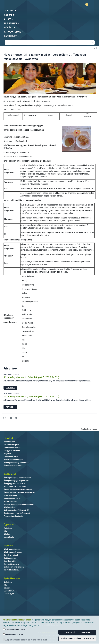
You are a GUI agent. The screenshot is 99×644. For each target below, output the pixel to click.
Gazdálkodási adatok (12, 448)
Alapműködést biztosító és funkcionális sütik (25, 640)
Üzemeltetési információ (13, 466)
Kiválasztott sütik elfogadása (77, 639)
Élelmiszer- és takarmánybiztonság (18, 489)
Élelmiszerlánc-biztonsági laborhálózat (19, 492)
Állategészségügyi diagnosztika (16, 481)
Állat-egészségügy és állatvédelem (17, 478)
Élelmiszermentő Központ (14, 567)
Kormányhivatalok (11, 555)
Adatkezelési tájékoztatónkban (17, 620)
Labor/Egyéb (9, 537)
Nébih (25, 4)
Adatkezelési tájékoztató (13, 460)
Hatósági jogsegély (11, 564)
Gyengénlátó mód (88, 4)
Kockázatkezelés (10, 501)
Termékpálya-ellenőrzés (13, 516)
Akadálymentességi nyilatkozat (16, 463)
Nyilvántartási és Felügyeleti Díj (16, 510)
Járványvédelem (10, 495)
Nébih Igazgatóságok (12, 549)
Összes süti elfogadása (77, 632)
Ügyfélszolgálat (10, 561)
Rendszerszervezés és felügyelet (17, 513)
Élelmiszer (8, 528)
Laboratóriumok (10, 591)
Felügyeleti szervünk (12, 451)
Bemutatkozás (9, 442)
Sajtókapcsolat (10, 558)
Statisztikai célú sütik (14, 630)
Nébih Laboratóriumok (13, 552)
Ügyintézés (9, 525)
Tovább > (10, 388)
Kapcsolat (8, 546)
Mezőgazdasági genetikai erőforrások (19, 504)
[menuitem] (49, 11)
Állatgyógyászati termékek (14, 484)
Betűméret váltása (95, 48)
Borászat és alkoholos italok (15, 487)
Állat (5, 531)
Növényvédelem (10, 507)
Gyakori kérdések (12, 578)
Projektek (7, 454)
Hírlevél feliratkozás (12, 570)
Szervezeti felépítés (11, 445)
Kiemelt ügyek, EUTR (12, 498)
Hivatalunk (8, 438)
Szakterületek (10, 474)
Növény (7, 534)
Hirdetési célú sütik (13, 635)
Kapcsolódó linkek (11, 457)
